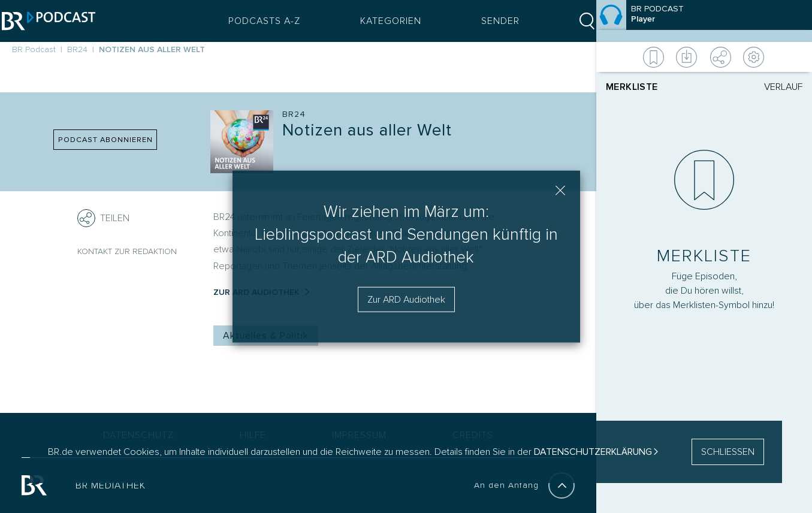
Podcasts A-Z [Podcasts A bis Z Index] (254, 21)
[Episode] (704, 21)
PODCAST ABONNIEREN (105, 140)
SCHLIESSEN (728, 452)
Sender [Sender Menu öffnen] (490, 21)
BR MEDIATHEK (111, 485)
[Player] (704, 247)
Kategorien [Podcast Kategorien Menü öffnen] (381, 21)
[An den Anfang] (562, 485)
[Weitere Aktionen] (704, 57)
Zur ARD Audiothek (406, 299)
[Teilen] (86, 218)
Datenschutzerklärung (593, 452)
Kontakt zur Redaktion (127, 251)
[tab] (655, 87)
